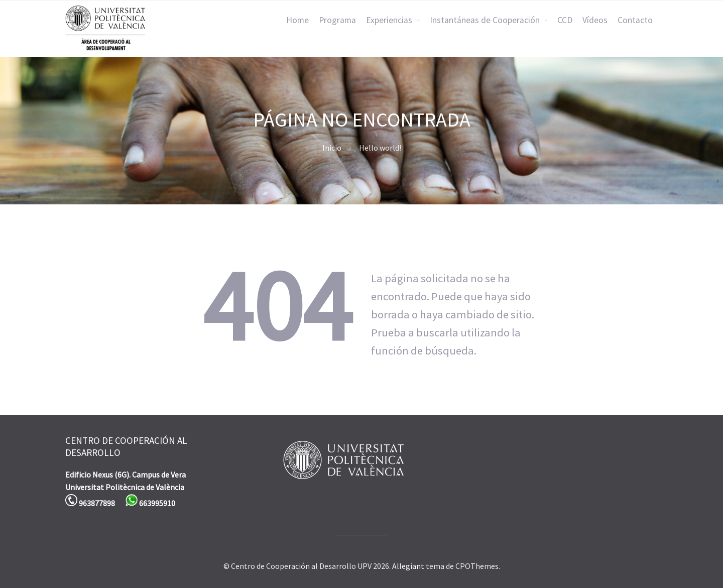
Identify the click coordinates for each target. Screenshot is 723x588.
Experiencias (389, 20)
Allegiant (408, 566)
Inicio (332, 148)
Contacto (635, 20)
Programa (337, 20)
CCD (565, 20)
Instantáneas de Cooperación (485, 20)
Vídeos (595, 20)
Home (297, 20)
